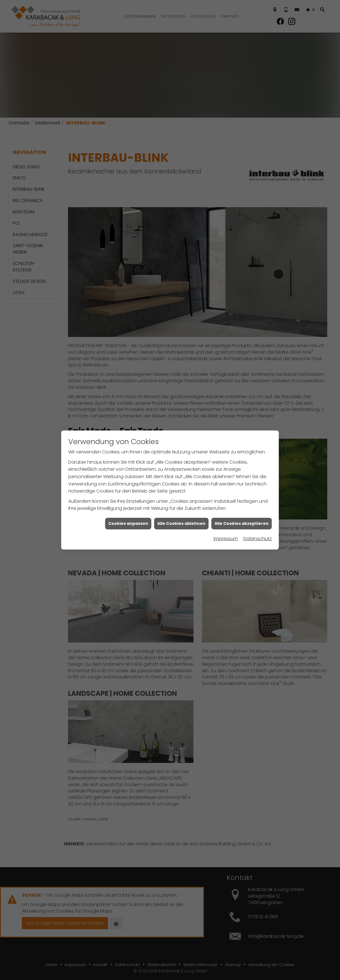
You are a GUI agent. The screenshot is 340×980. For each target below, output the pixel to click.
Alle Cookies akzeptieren (242, 447)
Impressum (226, 462)
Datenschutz (258, 462)
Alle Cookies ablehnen (181, 447)
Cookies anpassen (128, 447)
